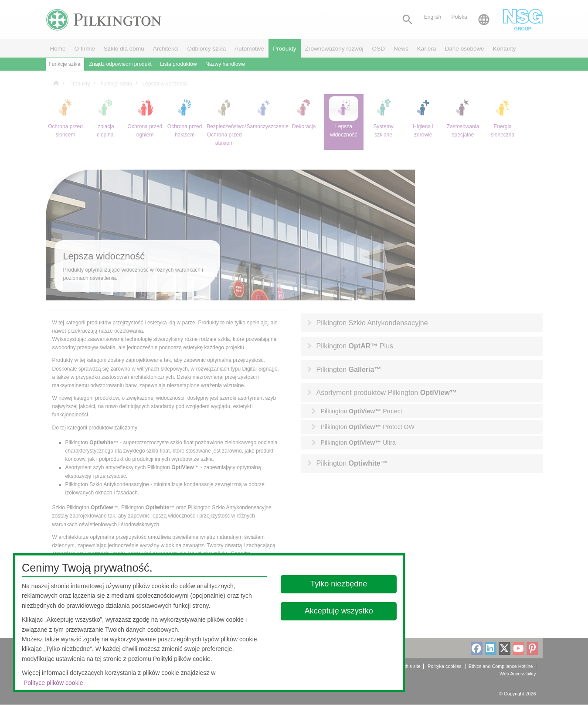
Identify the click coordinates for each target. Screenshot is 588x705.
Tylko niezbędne (339, 584)
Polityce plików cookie (53, 683)
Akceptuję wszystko (339, 611)
